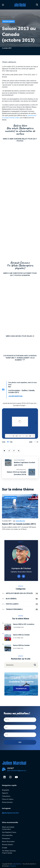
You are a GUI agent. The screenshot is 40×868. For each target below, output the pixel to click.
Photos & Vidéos (8, 799)
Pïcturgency (12, 866)
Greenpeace (6, 838)
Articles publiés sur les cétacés (22, 594)
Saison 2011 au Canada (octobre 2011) (19, 524)
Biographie (6, 790)
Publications (6, 796)
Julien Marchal (20, 521)
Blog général (22, 599)
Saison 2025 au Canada (21, 635)
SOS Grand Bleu (7, 835)
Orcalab (5, 848)
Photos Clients (8, 22)
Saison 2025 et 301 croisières (24, 624)
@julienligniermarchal (10, 813)
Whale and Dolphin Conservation (8, 828)
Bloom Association (8, 842)
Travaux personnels (22, 610)
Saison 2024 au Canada (21, 645)
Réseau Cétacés (7, 845)
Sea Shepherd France (9, 832)
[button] (37, 5)
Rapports (5, 793)
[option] (20, 515)
